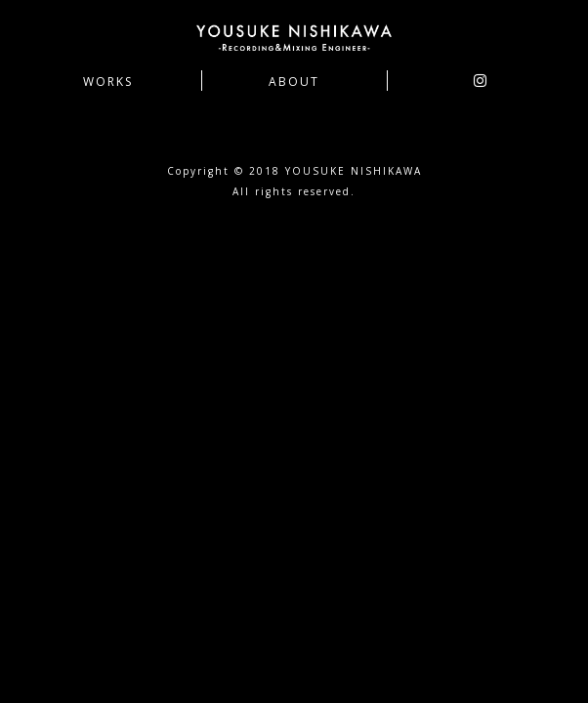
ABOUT (294, 82)
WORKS (108, 82)
